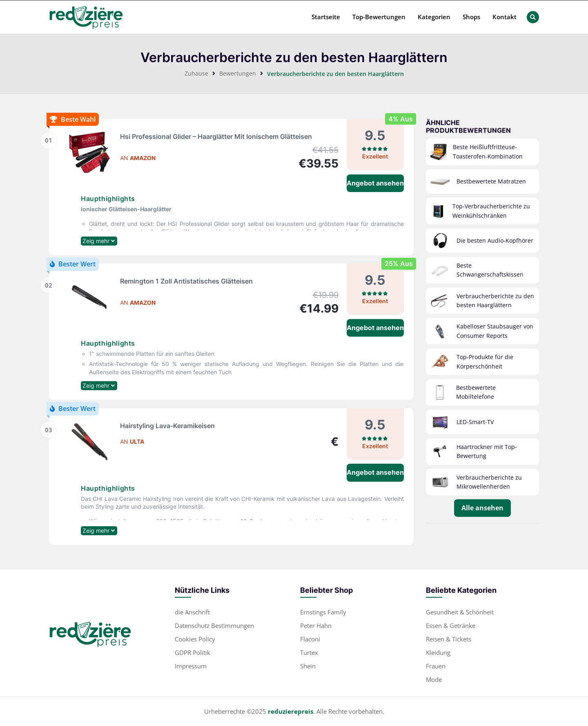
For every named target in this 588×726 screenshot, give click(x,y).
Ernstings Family (323, 612)
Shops (471, 17)
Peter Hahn (316, 625)
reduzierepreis (291, 711)
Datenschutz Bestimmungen (214, 625)
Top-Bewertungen (379, 17)
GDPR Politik (193, 652)
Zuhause (196, 73)
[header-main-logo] (86, 17)
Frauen (436, 666)
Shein (308, 666)
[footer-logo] (90, 633)
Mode (434, 679)
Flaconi (310, 639)
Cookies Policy (195, 639)
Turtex (309, 652)
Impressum (191, 666)
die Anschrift (192, 612)
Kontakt (504, 17)
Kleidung (438, 652)
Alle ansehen (482, 508)
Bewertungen (238, 73)
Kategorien (434, 17)
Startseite (326, 17)
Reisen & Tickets (449, 639)
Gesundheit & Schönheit (460, 612)
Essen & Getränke (451, 625)
